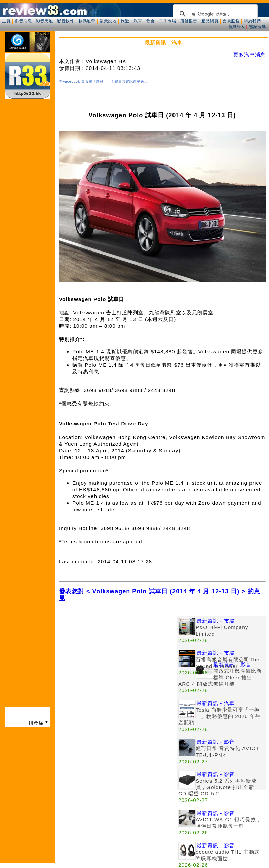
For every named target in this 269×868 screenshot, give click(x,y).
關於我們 (252, 21)
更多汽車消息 (249, 55)
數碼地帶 (87, 21)
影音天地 (44, 21)
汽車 (138, 21)
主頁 (6, 21)
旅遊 (125, 21)
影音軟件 (66, 21)
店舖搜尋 (189, 21)
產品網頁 (210, 21)
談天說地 (108, 21)
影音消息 (23, 21)
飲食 (150, 21)
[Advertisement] (118, 663)
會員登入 (237, 27)
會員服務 (231, 21)
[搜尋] (214, 14)
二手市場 (167, 21)
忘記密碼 (257, 27)
